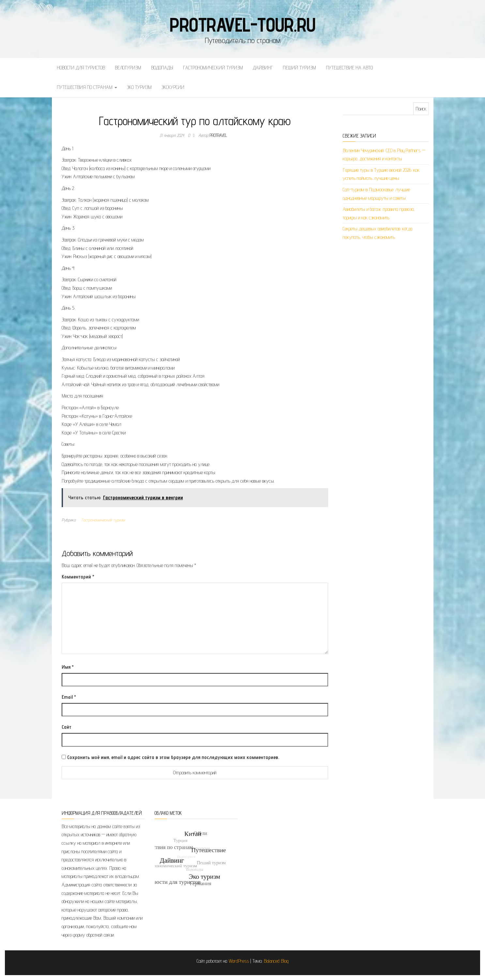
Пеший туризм (299, 68)
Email (69, 697)
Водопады (162, 68)
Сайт (67, 727)
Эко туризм (139, 87)
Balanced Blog (276, 961)
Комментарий (78, 577)
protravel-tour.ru (242, 24)
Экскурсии (173, 87)
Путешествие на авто (349, 68)
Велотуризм (128, 68)
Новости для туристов (81, 68)
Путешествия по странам (87, 87)
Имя (68, 667)
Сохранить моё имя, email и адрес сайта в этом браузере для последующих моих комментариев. (173, 757)
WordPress (239, 961)
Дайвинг (263, 68)
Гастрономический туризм (213, 68)
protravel (219, 135)
